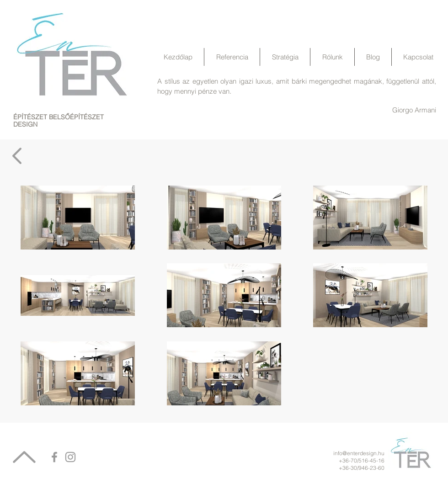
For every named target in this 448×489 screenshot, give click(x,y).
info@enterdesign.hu (359, 453)
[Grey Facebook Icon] (54, 457)
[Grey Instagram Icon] (70, 457)
